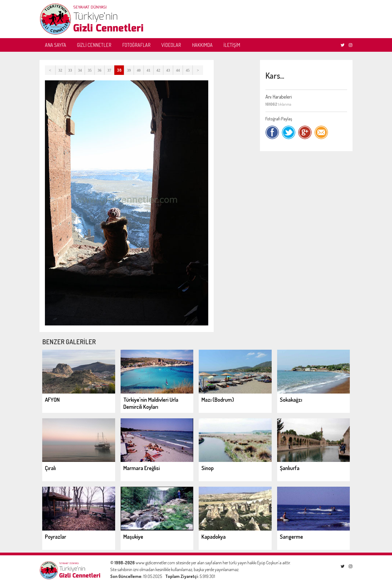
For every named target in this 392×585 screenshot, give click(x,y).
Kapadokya (214, 537)
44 (178, 70)
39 (129, 70)
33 (70, 70)
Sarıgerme (291, 537)
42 (158, 70)
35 (90, 70)
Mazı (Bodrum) (218, 400)
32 (60, 70)
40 (139, 70)
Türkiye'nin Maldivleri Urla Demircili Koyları (151, 403)
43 (168, 70)
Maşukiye (133, 537)
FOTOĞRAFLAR (136, 45)
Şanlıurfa (290, 468)
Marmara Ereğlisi (142, 468)
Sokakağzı (291, 400)
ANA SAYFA (56, 45)
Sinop (208, 468)
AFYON (52, 400)
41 (149, 70)
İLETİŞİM (232, 45)
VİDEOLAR (171, 45)
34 (80, 70)
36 (100, 70)
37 (109, 70)
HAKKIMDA (202, 45)
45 (188, 70)
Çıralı (50, 468)
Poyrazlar (56, 537)
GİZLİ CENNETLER (94, 45)
